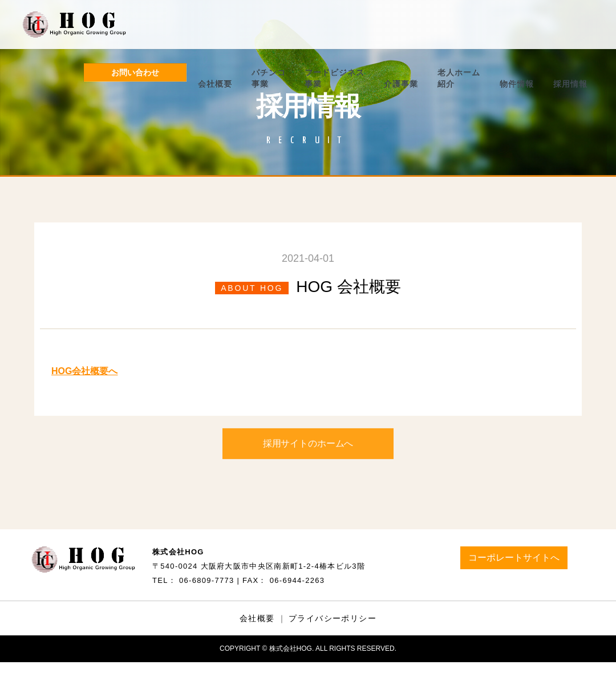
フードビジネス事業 (335, 78)
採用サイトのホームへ (308, 447)
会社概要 (215, 84)
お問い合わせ (135, 72)
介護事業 (401, 84)
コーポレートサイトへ (514, 558)
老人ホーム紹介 (459, 78)
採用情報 (570, 84)
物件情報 (517, 84)
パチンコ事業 (269, 78)
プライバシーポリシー (333, 618)
